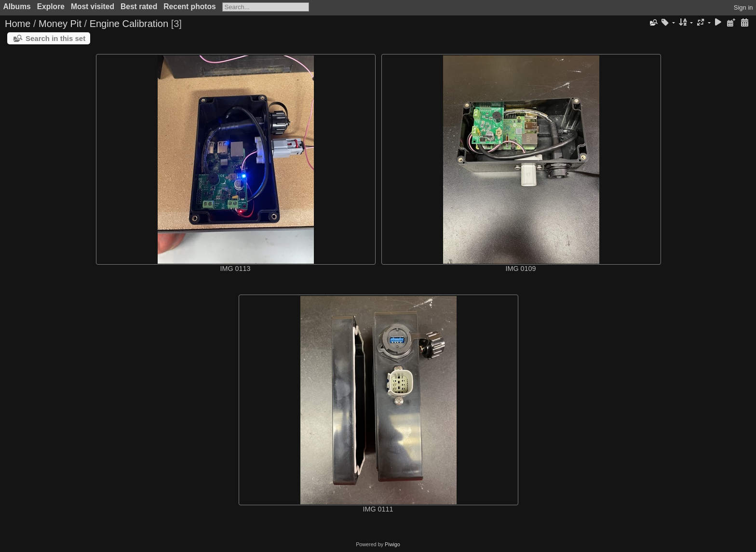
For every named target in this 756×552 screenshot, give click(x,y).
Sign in (743, 7)
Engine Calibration (129, 24)
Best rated (139, 7)
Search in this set (55, 38)
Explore (51, 7)
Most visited (93, 7)
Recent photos (189, 7)
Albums (17, 7)
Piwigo (392, 544)
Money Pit (60, 24)
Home (18, 24)
